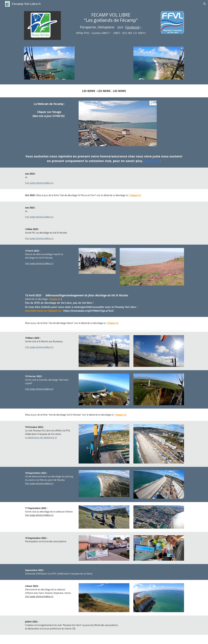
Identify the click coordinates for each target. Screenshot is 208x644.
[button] (205, 4)
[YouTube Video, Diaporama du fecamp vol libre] (104, 64)
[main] (111, 23)
